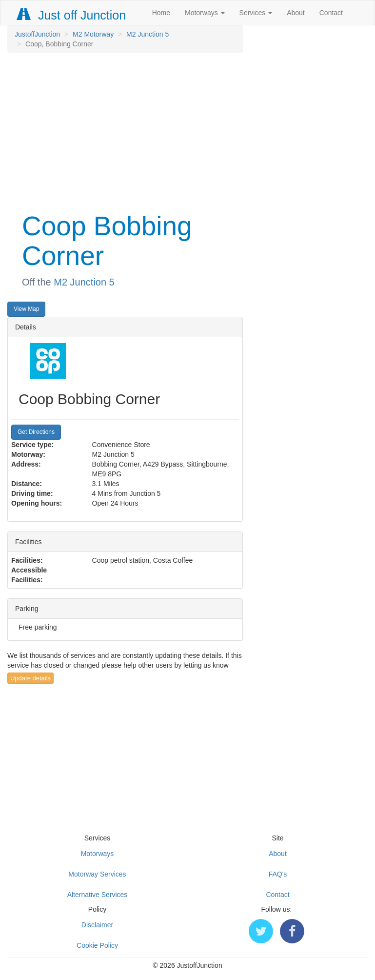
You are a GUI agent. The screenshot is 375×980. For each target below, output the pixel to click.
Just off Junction (72, 15)
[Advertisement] (125, 131)
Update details (30, 678)
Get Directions (36, 432)
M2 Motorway (93, 34)
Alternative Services (98, 895)
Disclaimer (97, 925)
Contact (331, 13)
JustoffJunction (37, 34)
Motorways (205, 13)
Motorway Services (97, 874)
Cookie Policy (97, 945)
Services (256, 13)
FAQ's (278, 874)
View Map (26, 309)
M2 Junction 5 (148, 34)
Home (161, 13)
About (296, 13)
